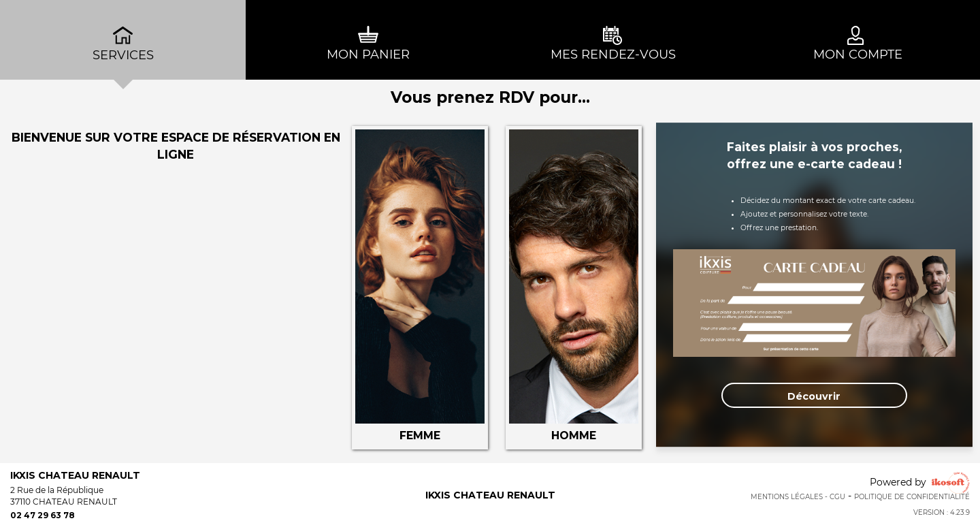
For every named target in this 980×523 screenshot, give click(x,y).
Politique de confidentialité (912, 497)
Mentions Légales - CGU (798, 497)
